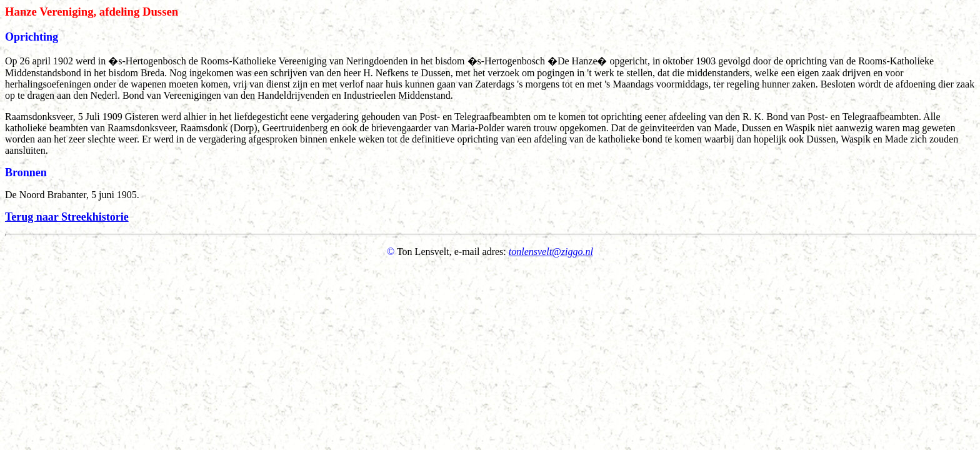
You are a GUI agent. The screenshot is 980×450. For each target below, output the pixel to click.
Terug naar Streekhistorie (67, 217)
